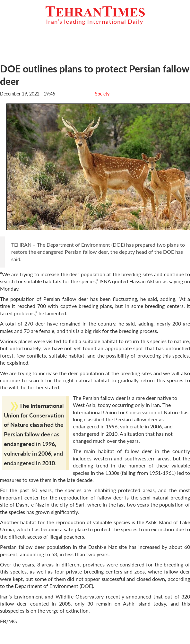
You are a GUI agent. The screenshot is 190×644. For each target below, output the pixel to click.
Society (102, 94)
